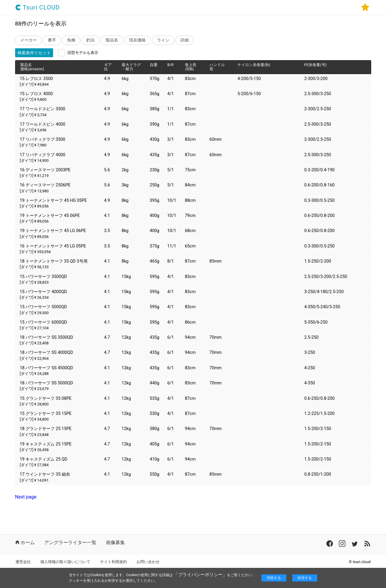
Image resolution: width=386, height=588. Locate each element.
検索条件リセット (34, 53)
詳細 (185, 40)
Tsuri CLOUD (38, 8)
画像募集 (115, 543)
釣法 (90, 40)
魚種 (71, 40)
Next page (26, 497)
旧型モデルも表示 (83, 53)
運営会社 (23, 562)
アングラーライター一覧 (70, 543)
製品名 (112, 40)
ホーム (25, 543)
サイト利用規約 (113, 562)
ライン (163, 40)
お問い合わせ (148, 562)
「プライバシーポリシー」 (200, 575)
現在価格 (137, 40)
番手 (52, 40)
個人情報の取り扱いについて (65, 562)
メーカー (28, 40)
